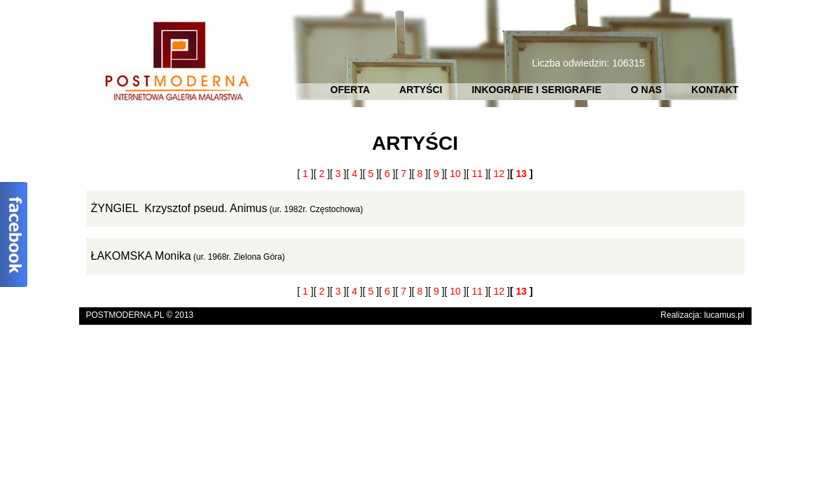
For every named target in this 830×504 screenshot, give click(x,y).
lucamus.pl (724, 315)
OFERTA (351, 90)
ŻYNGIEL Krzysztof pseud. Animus (179, 208)
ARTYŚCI (421, 90)
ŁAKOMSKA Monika (141, 256)
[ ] (305, 174)
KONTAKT (715, 90)
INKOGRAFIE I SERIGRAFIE (536, 90)
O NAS (646, 90)
